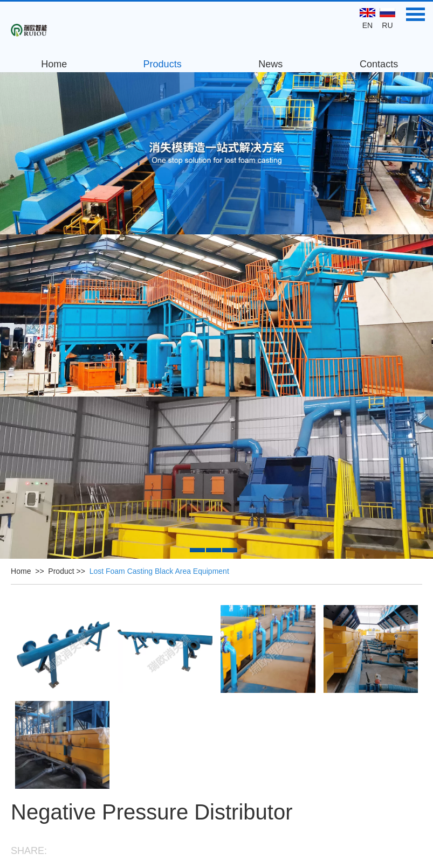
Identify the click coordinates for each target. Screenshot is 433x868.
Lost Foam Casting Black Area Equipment (159, 571)
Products (163, 64)
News (270, 64)
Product (61, 571)
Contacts (379, 64)
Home (54, 64)
